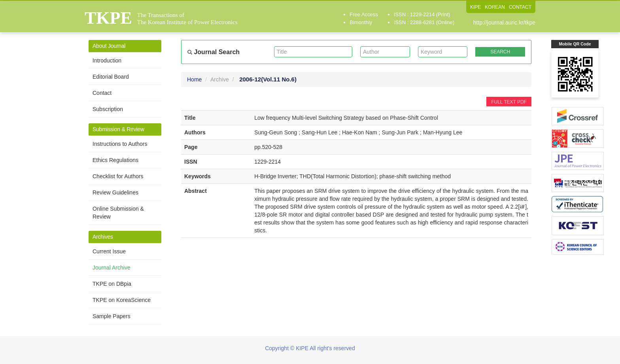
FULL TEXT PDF (509, 102)
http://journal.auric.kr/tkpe (504, 23)
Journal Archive (112, 268)
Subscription (108, 109)
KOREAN (495, 7)
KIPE (475, 7)
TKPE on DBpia (112, 284)
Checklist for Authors (118, 176)
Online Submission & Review (118, 213)
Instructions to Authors (120, 144)
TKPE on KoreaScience (122, 300)
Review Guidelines (115, 192)
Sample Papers (112, 316)
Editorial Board (111, 77)
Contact (102, 93)
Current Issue (109, 251)
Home (194, 79)
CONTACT (520, 7)
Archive (220, 79)
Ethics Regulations (115, 160)
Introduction (107, 60)
